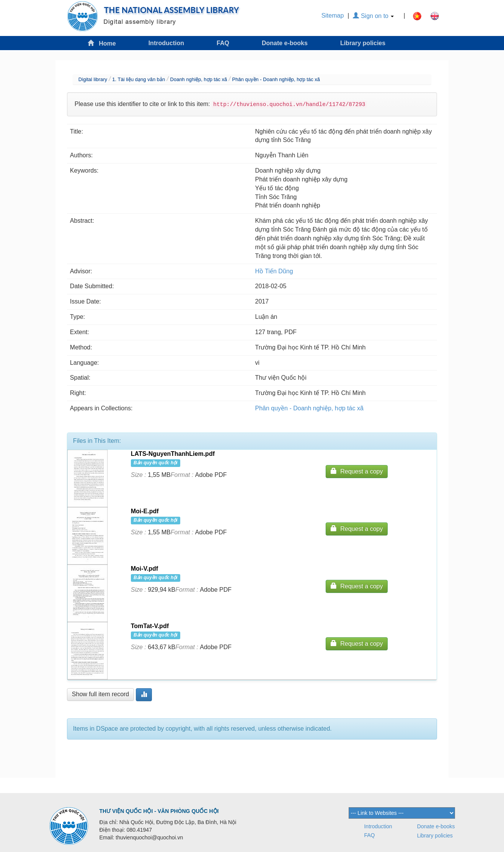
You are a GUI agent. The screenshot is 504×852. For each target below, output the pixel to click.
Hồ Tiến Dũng (274, 271)
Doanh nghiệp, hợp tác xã (199, 79)
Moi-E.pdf (145, 511)
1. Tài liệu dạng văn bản (139, 79)
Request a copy (357, 471)
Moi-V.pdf (144, 569)
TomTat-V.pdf (150, 626)
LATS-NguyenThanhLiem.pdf (173, 454)
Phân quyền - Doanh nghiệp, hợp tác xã (276, 79)
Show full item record (100, 694)
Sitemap (333, 16)
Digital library (93, 79)
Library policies (363, 43)
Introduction (166, 43)
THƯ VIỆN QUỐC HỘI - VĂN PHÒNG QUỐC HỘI (159, 811)
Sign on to (373, 16)
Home (102, 43)
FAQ (223, 43)
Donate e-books (285, 43)
